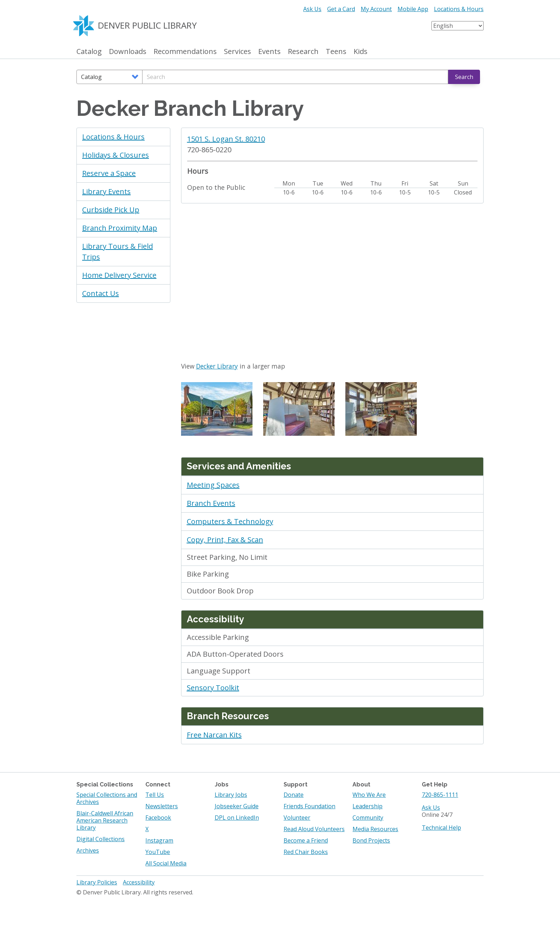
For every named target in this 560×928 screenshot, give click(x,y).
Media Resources (375, 829)
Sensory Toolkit (213, 688)
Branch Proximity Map (120, 228)
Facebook (158, 818)
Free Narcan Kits (214, 735)
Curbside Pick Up (111, 210)
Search (464, 77)
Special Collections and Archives (107, 798)
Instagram (159, 840)
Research (303, 52)
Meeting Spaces (213, 485)
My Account (376, 9)
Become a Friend (306, 840)
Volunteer (297, 818)
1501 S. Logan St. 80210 (226, 139)
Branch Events (211, 503)
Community (368, 818)
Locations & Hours (459, 9)
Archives (88, 850)
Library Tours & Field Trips (117, 251)
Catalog (89, 52)
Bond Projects (371, 840)
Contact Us (101, 293)
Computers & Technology (230, 521)
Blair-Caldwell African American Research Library (105, 820)
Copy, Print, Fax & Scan (225, 540)
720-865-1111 (440, 795)
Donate (294, 795)
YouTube (158, 852)
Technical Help (441, 828)
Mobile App (413, 9)
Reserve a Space (109, 173)
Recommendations (185, 52)
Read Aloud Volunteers (314, 829)
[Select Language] (457, 26)
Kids (361, 52)
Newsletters (162, 806)
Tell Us (155, 795)
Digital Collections (101, 839)
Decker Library (217, 366)
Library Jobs (231, 795)
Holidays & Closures (116, 155)
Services (237, 52)
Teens (336, 52)
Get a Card (341, 9)
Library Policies (97, 882)
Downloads (128, 52)
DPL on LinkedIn (237, 818)
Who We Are (369, 795)
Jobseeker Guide (237, 806)
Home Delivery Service (119, 275)
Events (269, 52)
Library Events (106, 191)
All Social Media (166, 863)
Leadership (367, 806)
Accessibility (139, 882)
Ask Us (312, 9)
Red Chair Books (306, 852)
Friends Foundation (309, 806)
